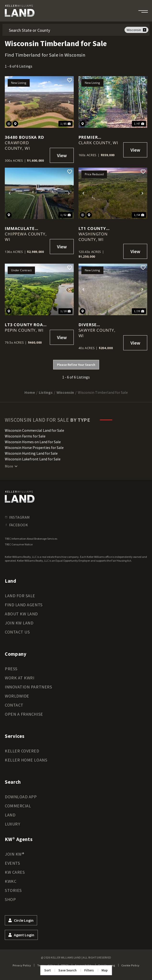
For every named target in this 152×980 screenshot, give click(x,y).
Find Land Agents (24, 605)
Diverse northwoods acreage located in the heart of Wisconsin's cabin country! (99, 325)
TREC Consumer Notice (19, 544)
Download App (21, 797)
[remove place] (145, 30)
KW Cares (15, 872)
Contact (14, 705)
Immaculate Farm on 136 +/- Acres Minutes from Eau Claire (25, 228)
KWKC (11, 881)
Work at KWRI (20, 678)
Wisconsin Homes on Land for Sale (33, 442)
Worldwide (17, 696)
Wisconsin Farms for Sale (25, 436)
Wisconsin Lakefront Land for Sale (33, 459)
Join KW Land (19, 623)
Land (10, 815)
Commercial (18, 806)
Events (12, 863)
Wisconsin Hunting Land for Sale (31, 453)
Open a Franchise (24, 714)
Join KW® (14, 854)
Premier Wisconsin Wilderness (93, 137)
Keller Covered (22, 751)
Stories (13, 890)
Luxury (12, 824)
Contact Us (17, 632)
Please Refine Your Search (76, 365)
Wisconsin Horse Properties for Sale (34, 447)
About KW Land (21, 614)
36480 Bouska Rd (25, 137)
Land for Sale (20, 596)
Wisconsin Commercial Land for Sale (34, 430)
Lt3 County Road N (26, 325)
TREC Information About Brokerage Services (31, 539)
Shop (10, 899)
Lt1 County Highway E (92, 228)
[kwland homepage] (20, 497)
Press (11, 669)
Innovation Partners (28, 687)
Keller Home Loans (26, 760)
